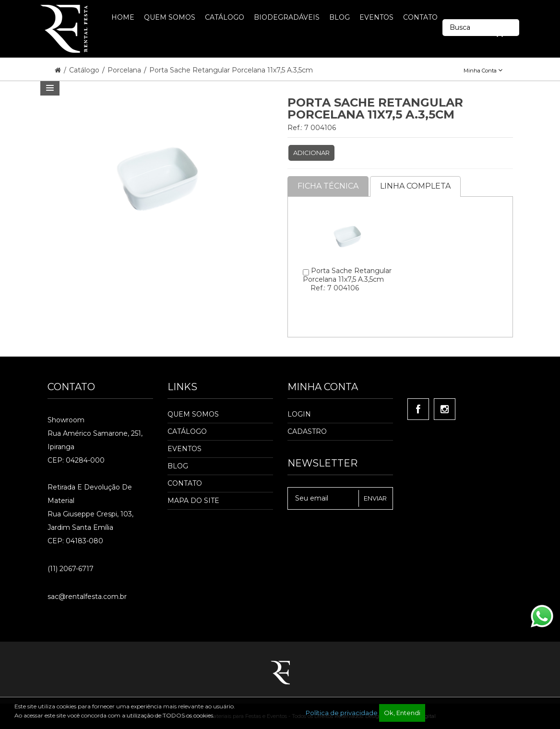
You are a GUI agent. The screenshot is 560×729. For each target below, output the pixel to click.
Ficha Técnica (328, 186)
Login (299, 414)
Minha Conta (483, 71)
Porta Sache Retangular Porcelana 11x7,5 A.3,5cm (231, 70)
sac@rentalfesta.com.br (87, 597)
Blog (178, 466)
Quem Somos (193, 414)
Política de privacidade (342, 713)
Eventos (185, 449)
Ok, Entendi (402, 713)
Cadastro (307, 431)
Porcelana (125, 70)
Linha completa (415, 186)
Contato (185, 483)
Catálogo (85, 70)
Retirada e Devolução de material (90, 494)
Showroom (66, 420)
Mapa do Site (193, 501)
